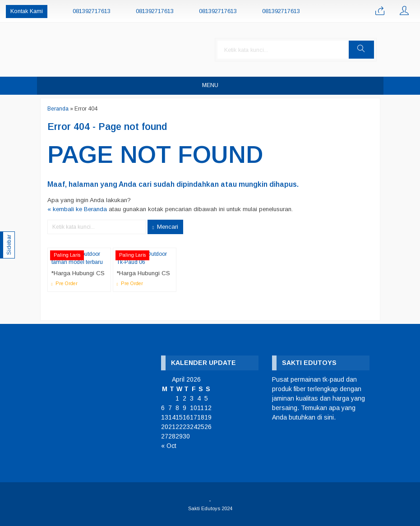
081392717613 (92, 11)
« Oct (169, 446)
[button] (361, 50)
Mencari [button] (166, 227)
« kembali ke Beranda (77, 209)
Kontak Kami (27, 11)
